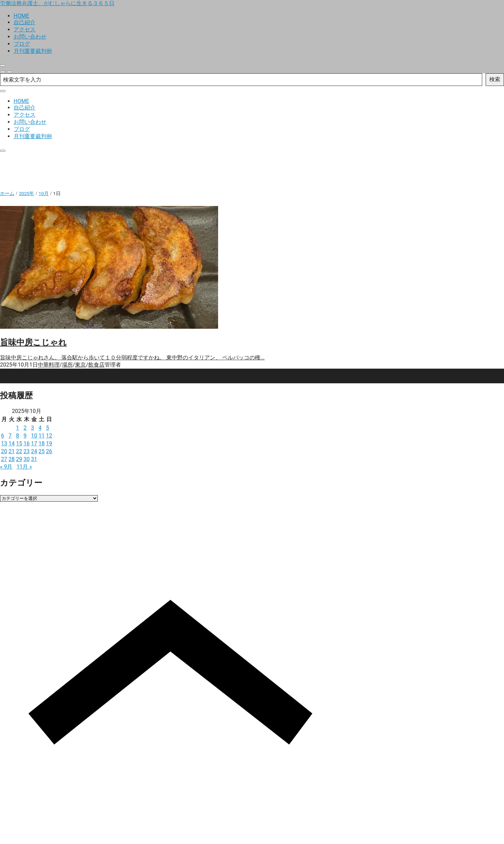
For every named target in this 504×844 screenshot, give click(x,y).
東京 (80, 365)
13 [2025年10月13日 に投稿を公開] (4, 443)
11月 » (24, 467)
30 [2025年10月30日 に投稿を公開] (27, 459)
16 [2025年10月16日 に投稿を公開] (27, 443)
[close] (3, 65)
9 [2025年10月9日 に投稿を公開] (25, 436)
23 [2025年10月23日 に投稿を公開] (27, 451)
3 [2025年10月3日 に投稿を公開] (33, 428)
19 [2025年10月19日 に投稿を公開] (49, 443)
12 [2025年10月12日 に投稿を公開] (49, 436)
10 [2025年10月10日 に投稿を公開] (34, 436)
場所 (67, 365)
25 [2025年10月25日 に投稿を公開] (42, 451)
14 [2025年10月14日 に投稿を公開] (12, 443)
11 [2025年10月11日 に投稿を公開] (42, 436)
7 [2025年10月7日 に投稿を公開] (10, 436)
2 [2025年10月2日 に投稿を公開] (25, 428)
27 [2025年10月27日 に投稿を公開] (4, 459)
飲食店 (96, 365)
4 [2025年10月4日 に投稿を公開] (40, 428)
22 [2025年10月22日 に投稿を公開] (19, 451)
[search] (3, 72)
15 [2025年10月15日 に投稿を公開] (19, 443)
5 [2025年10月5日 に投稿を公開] (48, 428)
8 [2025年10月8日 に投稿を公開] (18, 436)
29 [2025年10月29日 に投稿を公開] (19, 459)
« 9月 (6, 467)
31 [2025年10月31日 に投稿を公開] (34, 459)
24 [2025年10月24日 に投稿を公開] (34, 451)
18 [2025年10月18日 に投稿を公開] (42, 443)
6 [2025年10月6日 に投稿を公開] (3, 436)
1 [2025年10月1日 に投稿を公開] (18, 428)
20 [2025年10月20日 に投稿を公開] (4, 451)
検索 (495, 79)
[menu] (10, 72)
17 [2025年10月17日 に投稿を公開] (34, 443)
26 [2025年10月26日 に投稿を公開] (49, 451)
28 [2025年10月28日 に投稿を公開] (12, 459)
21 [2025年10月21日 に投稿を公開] (12, 451)
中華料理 (49, 365)
